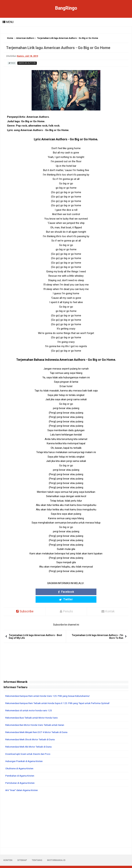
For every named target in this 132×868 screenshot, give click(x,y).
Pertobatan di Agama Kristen (21, 775)
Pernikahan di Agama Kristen (21, 768)
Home (10, 38)
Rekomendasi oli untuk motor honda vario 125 (30, 703)
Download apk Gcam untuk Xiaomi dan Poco (29, 746)
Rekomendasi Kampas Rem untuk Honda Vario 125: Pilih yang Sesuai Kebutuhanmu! (51, 688)
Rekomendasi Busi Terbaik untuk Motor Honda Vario (33, 710)
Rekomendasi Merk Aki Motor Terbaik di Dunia (30, 739)
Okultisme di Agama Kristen (20, 761)
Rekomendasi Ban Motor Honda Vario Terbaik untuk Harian (37, 717)
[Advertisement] (66, 812)
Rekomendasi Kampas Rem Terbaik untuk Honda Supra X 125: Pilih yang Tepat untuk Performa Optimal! (62, 696)
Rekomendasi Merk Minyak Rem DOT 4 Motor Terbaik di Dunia (39, 725)
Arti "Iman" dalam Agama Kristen (23, 783)
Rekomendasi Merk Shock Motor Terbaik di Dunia (32, 732)
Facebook (50, 592)
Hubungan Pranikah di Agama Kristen (26, 754)
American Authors (25, 38)
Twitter (82, 592)
